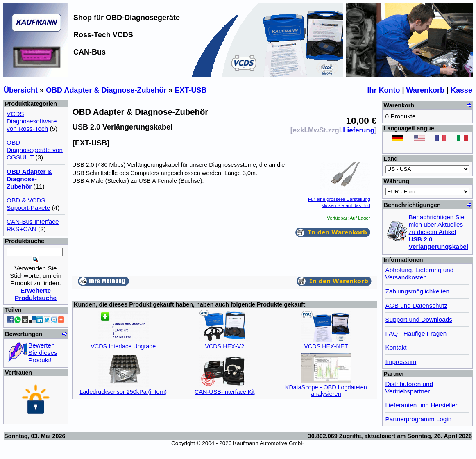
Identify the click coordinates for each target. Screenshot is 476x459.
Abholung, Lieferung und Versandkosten (420, 274)
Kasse (461, 90)
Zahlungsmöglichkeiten (417, 291)
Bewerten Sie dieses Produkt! (43, 353)
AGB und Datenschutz (416, 306)
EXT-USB (190, 90)
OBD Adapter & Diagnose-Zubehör (106, 90)
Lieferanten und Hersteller (422, 405)
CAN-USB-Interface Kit (224, 392)
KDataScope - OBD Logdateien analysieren (326, 391)
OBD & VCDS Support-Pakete (28, 204)
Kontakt (396, 347)
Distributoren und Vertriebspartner (409, 387)
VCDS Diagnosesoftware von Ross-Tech (32, 121)
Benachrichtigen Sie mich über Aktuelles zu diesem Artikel (439, 232)
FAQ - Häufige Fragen (416, 333)
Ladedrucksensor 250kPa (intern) (123, 392)
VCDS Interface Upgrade (123, 346)
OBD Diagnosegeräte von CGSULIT (35, 150)
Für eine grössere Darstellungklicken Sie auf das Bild (339, 199)
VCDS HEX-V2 (224, 346)
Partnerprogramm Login (419, 419)
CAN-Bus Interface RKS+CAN (33, 225)
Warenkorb (425, 90)
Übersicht (21, 90)
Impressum (401, 362)
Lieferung (359, 130)
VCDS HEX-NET (326, 346)
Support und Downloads (419, 319)
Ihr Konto (384, 90)
